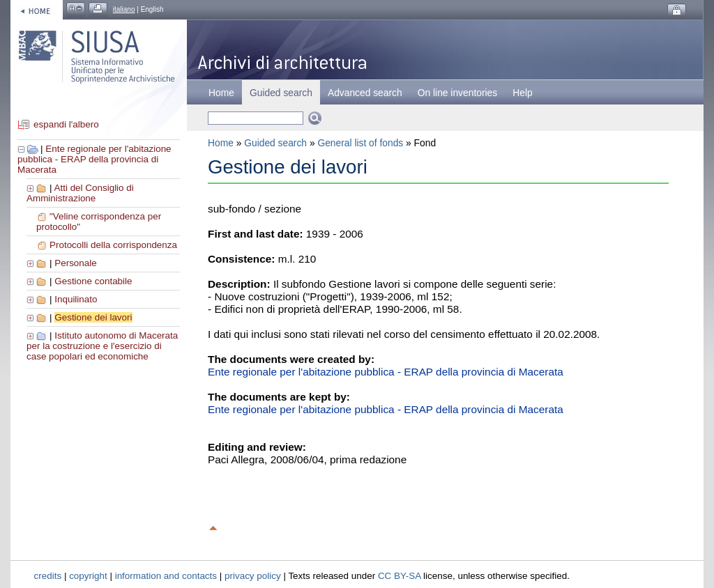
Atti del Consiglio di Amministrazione (80, 193)
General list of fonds (360, 143)
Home (221, 93)
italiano (124, 9)
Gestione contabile (93, 281)
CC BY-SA (400, 576)
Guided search (275, 143)
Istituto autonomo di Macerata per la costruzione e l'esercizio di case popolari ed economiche (102, 346)
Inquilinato (76, 299)
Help (522, 93)
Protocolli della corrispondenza (113, 245)
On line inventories (457, 93)
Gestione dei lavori (93, 317)
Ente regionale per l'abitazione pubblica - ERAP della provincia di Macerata (94, 159)
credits (48, 576)
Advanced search (365, 93)
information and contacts (166, 576)
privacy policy (253, 576)
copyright (88, 576)
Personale (76, 263)
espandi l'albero (66, 124)
